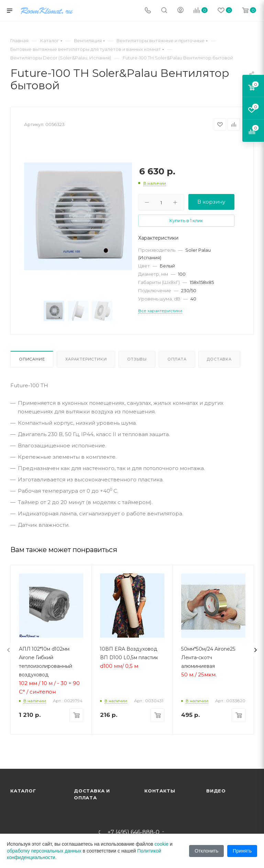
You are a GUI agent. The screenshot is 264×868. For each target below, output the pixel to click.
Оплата (177, 359)
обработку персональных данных (44, 851)
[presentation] (9, 650)
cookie (162, 844)
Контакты (160, 791)
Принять (242, 851)
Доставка (219, 359)
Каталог (23, 791)
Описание (32, 359)
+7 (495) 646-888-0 (134, 832)
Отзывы (137, 359)
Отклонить (206, 851)
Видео (216, 791)
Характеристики (86, 359)
